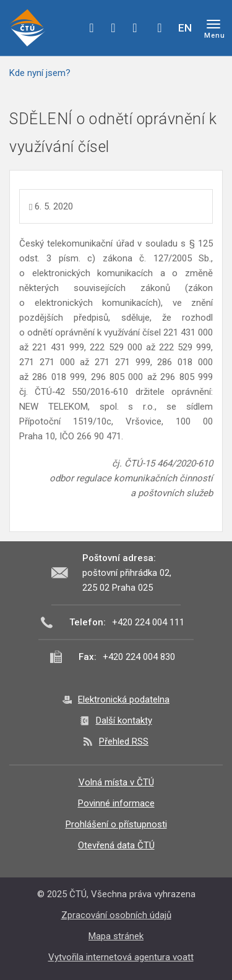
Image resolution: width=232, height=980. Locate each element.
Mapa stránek (116, 936)
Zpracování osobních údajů (116, 915)
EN (185, 28)
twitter (113, 28)
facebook (92, 28)
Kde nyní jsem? (40, 73)
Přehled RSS (124, 741)
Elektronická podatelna (124, 699)
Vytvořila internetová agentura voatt (121, 957)
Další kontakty (124, 720)
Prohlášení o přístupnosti (116, 824)
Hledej (160, 28)
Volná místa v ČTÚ (116, 782)
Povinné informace (116, 803)
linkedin (135, 28)
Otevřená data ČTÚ (116, 845)
